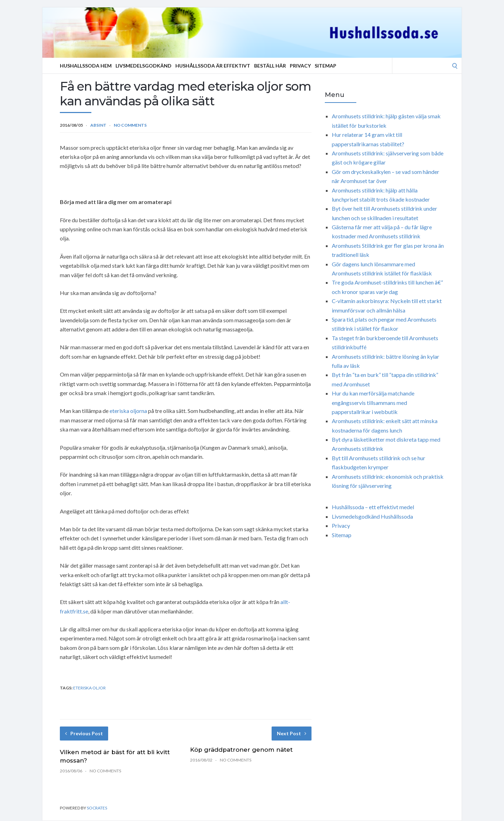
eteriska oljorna (128, 411)
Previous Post (84, 733)
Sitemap (325, 66)
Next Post (292, 733)
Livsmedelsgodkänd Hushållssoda (372, 516)
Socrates (97, 808)
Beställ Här (270, 66)
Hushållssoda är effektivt (213, 66)
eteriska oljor (89, 688)
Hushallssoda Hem (86, 66)
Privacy (300, 66)
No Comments (130, 125)
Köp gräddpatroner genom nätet (241, 750)
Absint (98, 125)
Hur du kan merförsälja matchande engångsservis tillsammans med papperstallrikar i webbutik (373, 402)
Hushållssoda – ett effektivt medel (373, 507)
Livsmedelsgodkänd (143, 66)
